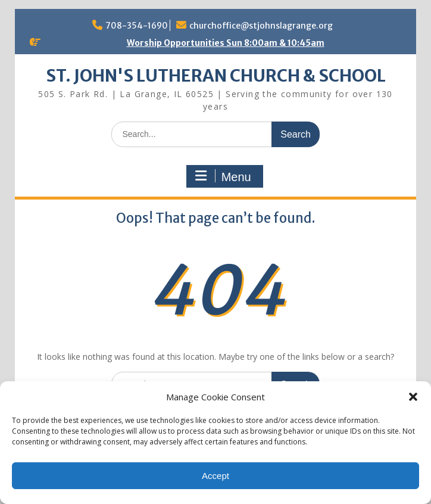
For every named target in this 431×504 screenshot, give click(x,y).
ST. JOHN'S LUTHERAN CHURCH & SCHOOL (216, 76)
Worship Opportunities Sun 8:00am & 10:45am (226, 43)
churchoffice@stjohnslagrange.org (261, 26)
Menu (223, 176)
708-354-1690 (137, 26)
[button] (413, 397)
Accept (215, 476)
